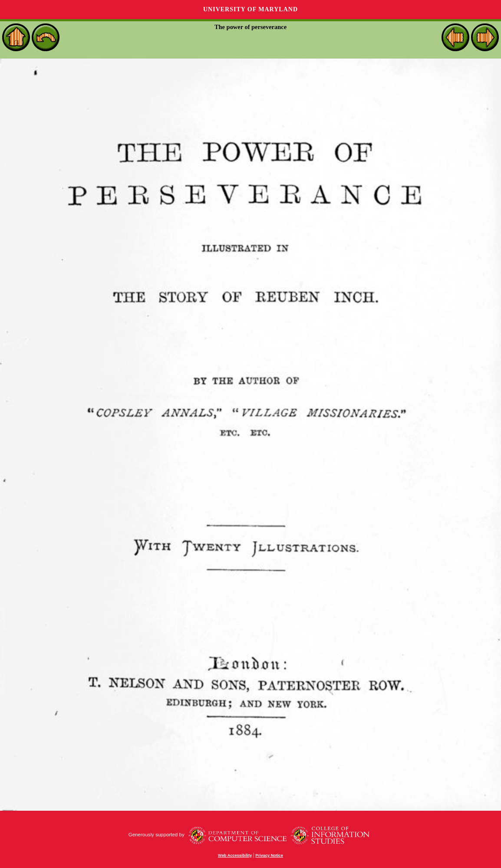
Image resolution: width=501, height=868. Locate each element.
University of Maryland (250, 9)
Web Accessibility (235, 855)
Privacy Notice (269, 855)
